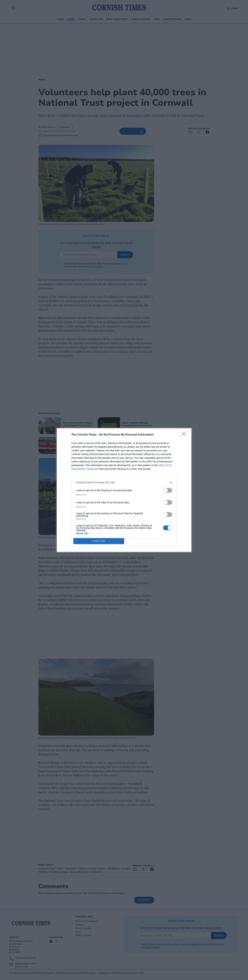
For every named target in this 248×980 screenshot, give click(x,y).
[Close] (185, 435)
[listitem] (124, 483)
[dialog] (124, 490)
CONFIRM (99, 541)
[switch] (168, 490)
